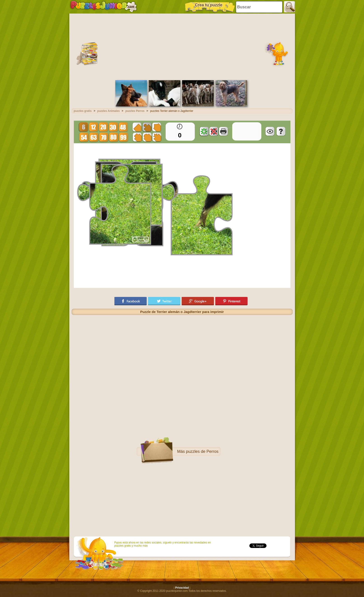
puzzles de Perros (202, 451)
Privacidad (182, 588)
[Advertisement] (182, 46)
